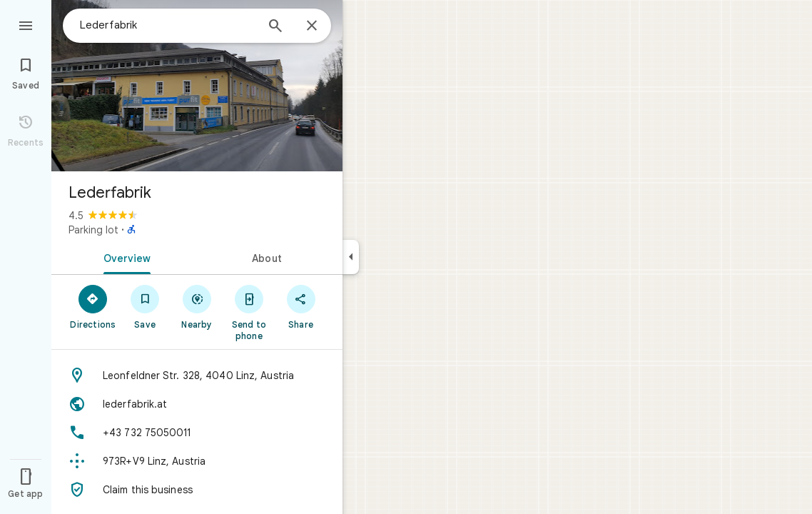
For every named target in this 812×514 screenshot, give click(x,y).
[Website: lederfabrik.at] (197, 404)
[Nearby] (197, 306)
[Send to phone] (249, 312)
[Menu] (26, 24)
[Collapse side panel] (351, 257)
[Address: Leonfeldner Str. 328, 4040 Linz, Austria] (197, 376)
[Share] (301, 306)
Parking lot (93, 230)
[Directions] (93, 306)
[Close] (312, 26)
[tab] (124, 257)
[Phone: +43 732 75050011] (197, 433)
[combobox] (168, 25)
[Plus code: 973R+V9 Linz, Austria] (197, 461)
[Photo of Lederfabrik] (197, 86)
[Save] (145, 306)
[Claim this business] (197, 490)
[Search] (275, 27)
